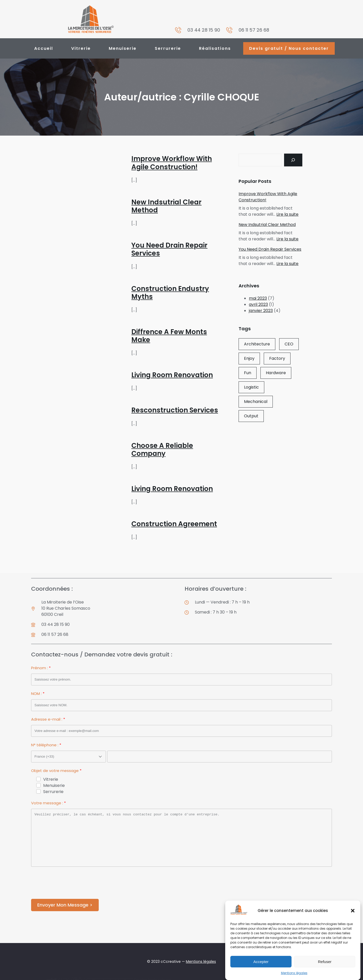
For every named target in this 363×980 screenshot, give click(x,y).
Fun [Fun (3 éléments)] (248, 373)
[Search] (293, 160)
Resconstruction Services (175, 410)
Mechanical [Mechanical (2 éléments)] (256, 402)
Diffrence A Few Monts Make (169, 336)
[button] (353, 911)
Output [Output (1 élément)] (251, 416)
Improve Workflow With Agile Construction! (172, 163)
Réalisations (215, 48)
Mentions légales (294, 973)
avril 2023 (258, 304)
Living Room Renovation (172, 375)
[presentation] (70, 884)
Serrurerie (168, 48)
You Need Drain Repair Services (169, 249)
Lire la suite (287, 214)
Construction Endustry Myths (170, 293)
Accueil (44, 48)
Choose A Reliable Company (162, 450)
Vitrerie (81, 48)
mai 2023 (258, 298)
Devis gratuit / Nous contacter (289, 48)
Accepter (261, 962)
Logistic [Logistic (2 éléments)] (251, 387)
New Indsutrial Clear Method (166, 206)
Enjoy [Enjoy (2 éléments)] (249, 358)
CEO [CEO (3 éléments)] (289, 344)
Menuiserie (123, 48)
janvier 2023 (261, 311)
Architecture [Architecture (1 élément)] (257, 344)
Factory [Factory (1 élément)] (277, 358)
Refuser (325, 962)
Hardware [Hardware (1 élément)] (276, 373)
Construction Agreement (174, 524)
